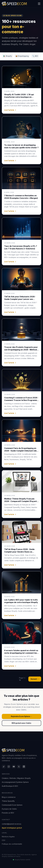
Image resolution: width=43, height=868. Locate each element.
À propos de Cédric (9, 809)
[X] (19, 767)
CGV (4, 840)
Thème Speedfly (8, 801)
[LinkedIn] (24, 767)
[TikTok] (4, 767)
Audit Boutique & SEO (10, 786)
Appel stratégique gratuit (12, 828)
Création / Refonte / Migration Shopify (16, 778)
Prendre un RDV (8, 813)
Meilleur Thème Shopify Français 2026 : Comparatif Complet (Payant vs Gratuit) (21, 501)
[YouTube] (14, 767)
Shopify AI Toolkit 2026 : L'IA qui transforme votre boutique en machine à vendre (19, 97)
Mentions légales (8, 837)
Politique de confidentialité (12, 844)
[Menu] (39, 4)
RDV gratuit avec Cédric (21, 723)
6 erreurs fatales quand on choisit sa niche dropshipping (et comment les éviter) (21, 653)
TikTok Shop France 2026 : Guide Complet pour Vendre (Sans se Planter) (19, 552)
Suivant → (35, 679)
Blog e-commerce (9, 797)
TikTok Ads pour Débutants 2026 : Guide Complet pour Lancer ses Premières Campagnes (20, 299)
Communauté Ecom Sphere (12, 805)
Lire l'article (10, 110)
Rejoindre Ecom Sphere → (21, 716)
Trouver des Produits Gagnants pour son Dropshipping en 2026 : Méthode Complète (21, 350)
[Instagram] (9, 767)
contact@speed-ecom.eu (12, 824)
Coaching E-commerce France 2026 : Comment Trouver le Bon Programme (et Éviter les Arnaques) (21, 400)
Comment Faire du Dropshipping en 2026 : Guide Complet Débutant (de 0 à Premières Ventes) (21, 451)
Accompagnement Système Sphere (15, 782)
